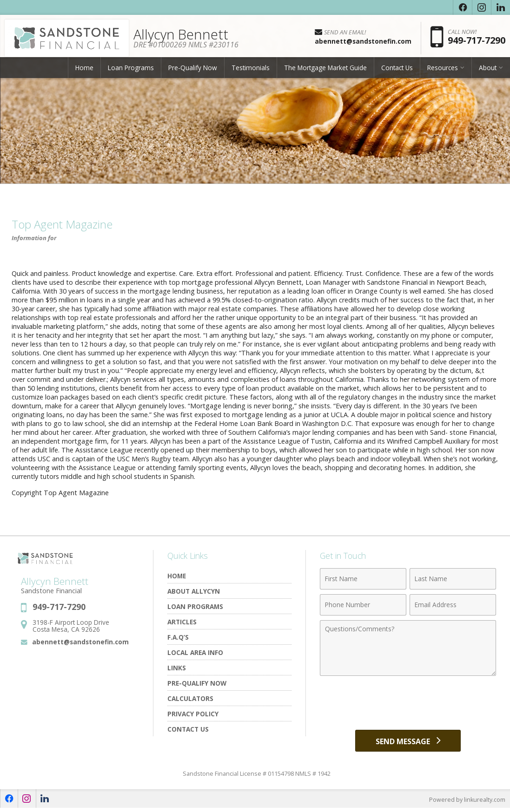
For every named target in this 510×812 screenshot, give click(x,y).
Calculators (190, 698)
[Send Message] (408, 742)
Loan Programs (131, 72)
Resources (443, 72)
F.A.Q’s (178, 637)
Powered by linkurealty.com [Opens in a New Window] (466, 803)
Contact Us (397, 72)
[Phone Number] (363, 605)
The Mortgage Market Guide (325, 72)
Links (177, 668)
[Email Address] (453, 605)
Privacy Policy (193, 714)
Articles (182, 622)
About (488, 72)
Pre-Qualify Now (193, 72)
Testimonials (251, 72)
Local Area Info (195, 652)
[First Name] (363, 579)
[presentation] (408, 703)
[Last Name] (453, 579)
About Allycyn (194, 591)
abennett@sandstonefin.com (80, 642)
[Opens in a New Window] (463, 7)
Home (84, 72)
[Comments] (408, 648)
